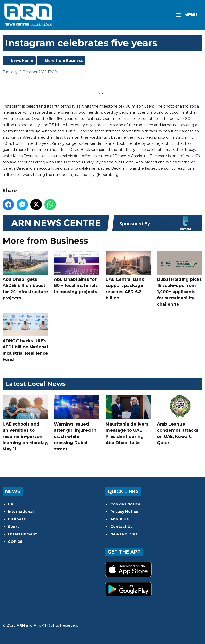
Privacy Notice (124, 512)
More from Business (64, 60)
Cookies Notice (125, 504)
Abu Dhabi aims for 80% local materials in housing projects (77, 273)
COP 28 (15, 542)
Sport (13, 527)
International (21, 512)
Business (17, 519)
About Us (119, 519)
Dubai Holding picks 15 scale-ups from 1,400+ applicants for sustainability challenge (180, 279)
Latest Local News (35, 384)
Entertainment (22, 534)
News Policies (124, 534)
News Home (22, 60)
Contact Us (121, 527)
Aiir (37, 625)
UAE (12, 504)
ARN (21, 625)
